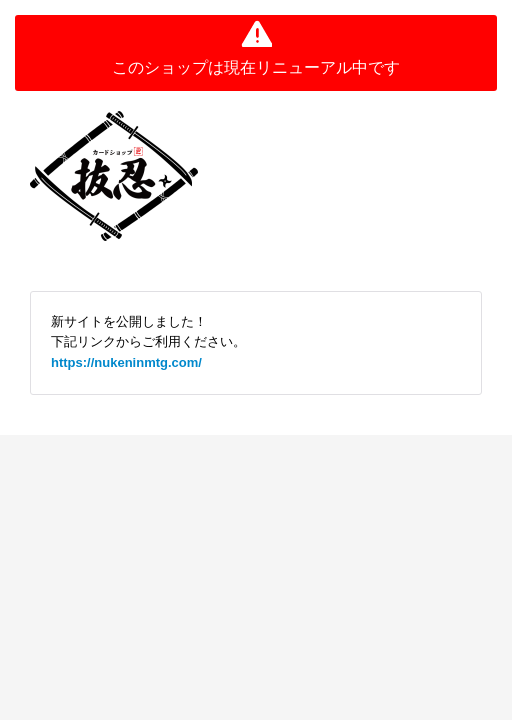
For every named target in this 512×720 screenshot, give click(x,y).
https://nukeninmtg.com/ (126, 362)
